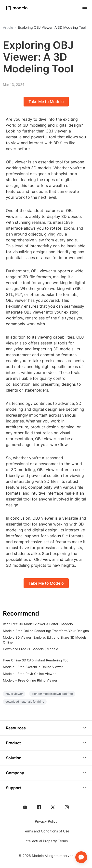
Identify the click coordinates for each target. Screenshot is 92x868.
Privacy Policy (46, 821)
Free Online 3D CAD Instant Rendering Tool (36, 660)
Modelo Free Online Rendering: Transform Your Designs (46, 631)
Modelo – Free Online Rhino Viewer (30, 680)
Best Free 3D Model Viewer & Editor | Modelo (38, 624)
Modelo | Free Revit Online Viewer (29, 674)
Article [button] (8, 27)
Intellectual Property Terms (46, 841)
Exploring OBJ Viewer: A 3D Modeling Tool (52, 27)
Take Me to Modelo (46, 102)
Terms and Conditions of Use (46, 831)
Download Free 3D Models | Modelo (31, 649)
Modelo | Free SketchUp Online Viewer (33, 667)
